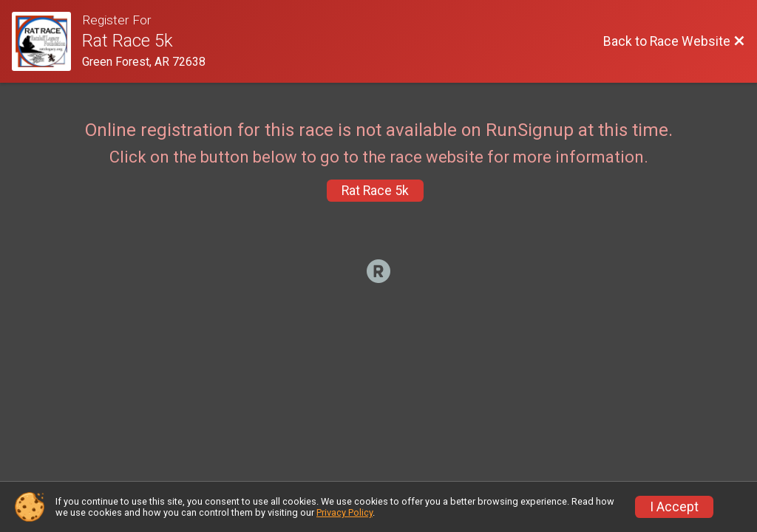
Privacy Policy (344, 512)
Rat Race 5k (375, 191)
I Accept (674, 507)
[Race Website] (47, 41)
